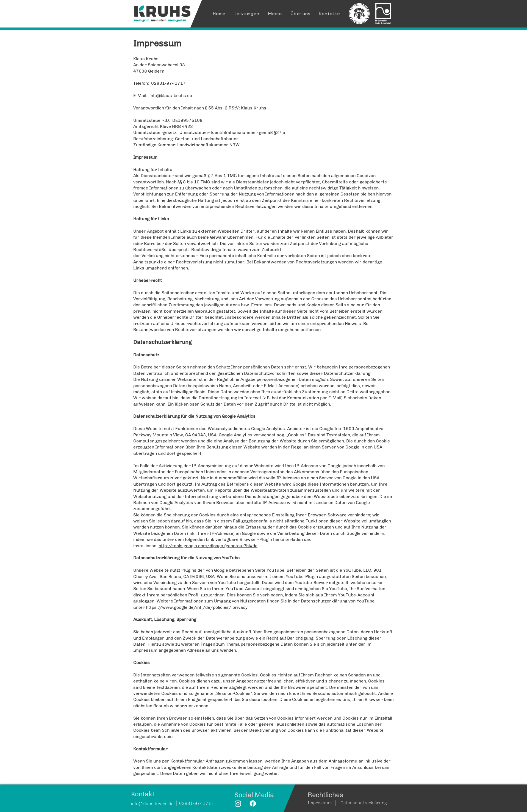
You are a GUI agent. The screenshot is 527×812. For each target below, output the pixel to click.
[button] (275, 14)
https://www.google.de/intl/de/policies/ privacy (197, 607)
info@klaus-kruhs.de (171, 96)
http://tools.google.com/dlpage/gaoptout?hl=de (208, 546)
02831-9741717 (196, 803)
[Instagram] (238, 803)
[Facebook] (253, 803)
